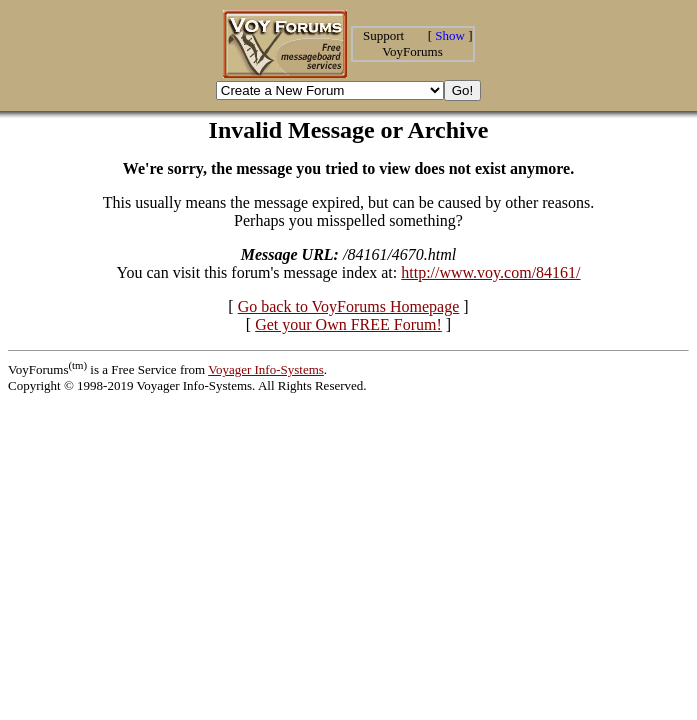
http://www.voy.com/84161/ (490, 272)
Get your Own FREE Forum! (348, 324)
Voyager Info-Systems (266, 369)
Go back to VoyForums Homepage (349, 306)
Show (450, 35)
